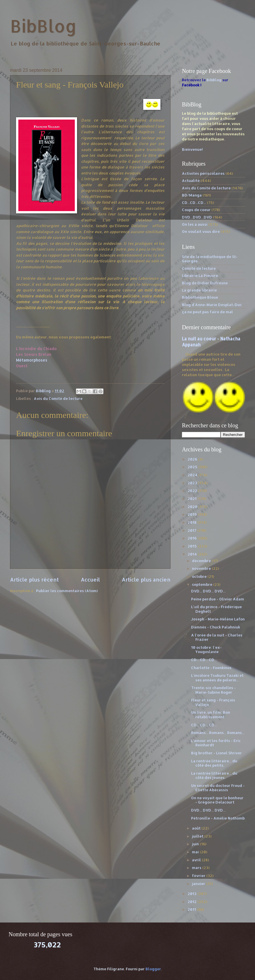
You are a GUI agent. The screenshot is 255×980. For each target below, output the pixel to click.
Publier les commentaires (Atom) (67, 591)
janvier (199, 884)
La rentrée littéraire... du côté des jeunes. (214, 775)
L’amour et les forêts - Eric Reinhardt (216, 743)
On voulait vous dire (201, 231)
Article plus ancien (146, 579)
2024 (193, 475)
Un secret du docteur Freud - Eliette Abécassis (218, 788)
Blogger (153, 969)
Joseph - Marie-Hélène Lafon (218, 619)
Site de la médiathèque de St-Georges (210, 259)
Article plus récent (34, 579)
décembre (202, 561)
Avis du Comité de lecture (58, 398)
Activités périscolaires (203, 173)
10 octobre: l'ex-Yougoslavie (206, 649)
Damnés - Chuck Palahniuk (216, 627)
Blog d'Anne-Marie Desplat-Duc (212, 305)
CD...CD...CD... (194, 203)
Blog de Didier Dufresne (205, 283)
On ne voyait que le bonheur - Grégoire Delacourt (217, 800)
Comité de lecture (199, 268)
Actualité (191, 180)
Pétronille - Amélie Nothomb (218, 818)
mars (197, 868)
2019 (193, 514)
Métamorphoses (32, 360)
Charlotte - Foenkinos (211, 668)
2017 (192, 530)
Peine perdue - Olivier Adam (218, 599)
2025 (193, 467)
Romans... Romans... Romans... (218, 733)
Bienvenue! (192, 149)
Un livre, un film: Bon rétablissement (211, 714)
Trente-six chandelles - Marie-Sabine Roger (213, 690)
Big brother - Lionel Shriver (216, 753)
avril (197, 860)
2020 (193, 507)
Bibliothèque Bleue (200, 297)
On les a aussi (195, 224)
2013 (193, 894)
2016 (193, 538)
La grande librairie (199, 290)
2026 (193, 459)
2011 (192, 909)
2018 (193, 522)
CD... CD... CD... (204, 660)
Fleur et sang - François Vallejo (213, 702)
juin (196, 844)
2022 (193, 491)
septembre (203, 584)
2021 (193, 499)
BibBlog (43, 26)
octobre (200, 576)
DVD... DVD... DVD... (208, 591)
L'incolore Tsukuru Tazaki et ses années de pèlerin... (217, 678)
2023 (193, 483)
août (197, 828)
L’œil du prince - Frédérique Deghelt (216, 609)
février (199, 876)
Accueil (90, 579)
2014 (193, 554)
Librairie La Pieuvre (200, 275)
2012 (193, 902)
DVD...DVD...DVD (197, 217)
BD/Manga (192, 195)
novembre (202, 568)
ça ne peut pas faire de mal (207, 312)
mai (196, 852)
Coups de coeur (196, 210)
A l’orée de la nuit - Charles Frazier (217, 637)
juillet (198, 836)
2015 (193, 546)
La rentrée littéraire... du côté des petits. (214, 763)
